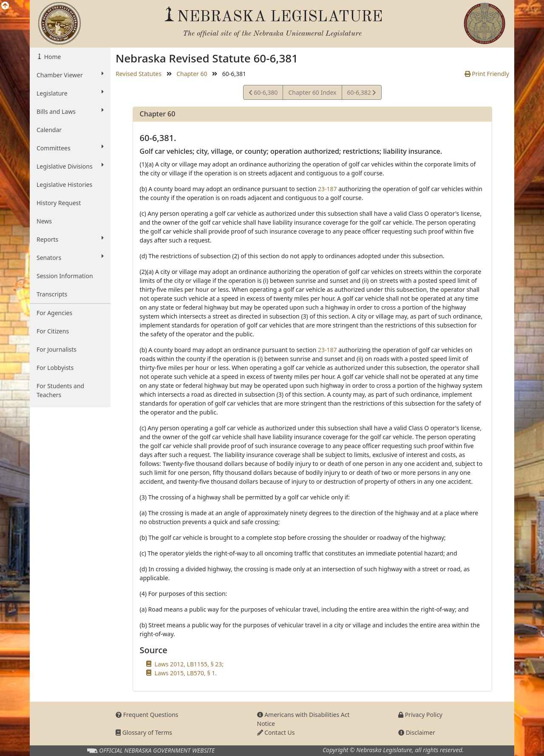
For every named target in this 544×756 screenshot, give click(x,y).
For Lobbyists (55, 368)
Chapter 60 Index (312, 92)
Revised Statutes (139, 74)
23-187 (327, 189)
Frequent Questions (147, 715)
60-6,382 (362, 94)
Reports (70, 239)
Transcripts (52, 294)
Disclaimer (417, 732)
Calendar (49, 130)
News (44, 221)
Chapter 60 (192, 74)
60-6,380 (263, 94)
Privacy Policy (420, 715)
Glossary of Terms (144, 732)
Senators (70, 257)
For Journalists (57, 349)
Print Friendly (487, 74)
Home (52, 57)
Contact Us (276, 732)
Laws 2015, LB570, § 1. (186, 673)
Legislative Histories (64, 185)
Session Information (65, 276)
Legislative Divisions (70, 166)
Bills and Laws (70, 111)
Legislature (70, 93)
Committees (70, 148)
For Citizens (53, 331)
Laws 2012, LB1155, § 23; (189, 664)
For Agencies (54, 313)
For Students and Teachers (60, 390)
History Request (59, 203)
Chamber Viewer (70, 75)
